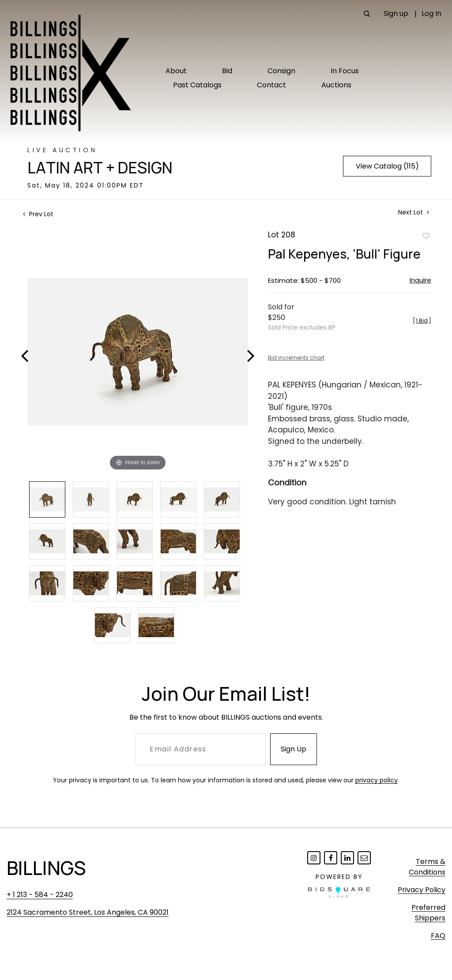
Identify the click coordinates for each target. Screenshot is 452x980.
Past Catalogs (197, 85)
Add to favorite (426, 236)
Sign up (396, 13)
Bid (227, 71)
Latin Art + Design (100, 168)
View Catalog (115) (387, 166)
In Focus (345, 71)
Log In (431, 13)
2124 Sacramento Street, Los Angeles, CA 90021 (88, 912)
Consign (281, 71)
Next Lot (414, 212)
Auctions (336, 85)
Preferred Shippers (428, 913)
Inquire (420, 280)
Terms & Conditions (427, 867)
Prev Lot (38, 214)
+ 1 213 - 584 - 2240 (40, 895)
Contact (271, 85)
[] (422, 321)
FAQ (438, 936)
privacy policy (377, 780)
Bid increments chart (296, 358)
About (176, 71)
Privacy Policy (422, 890)
